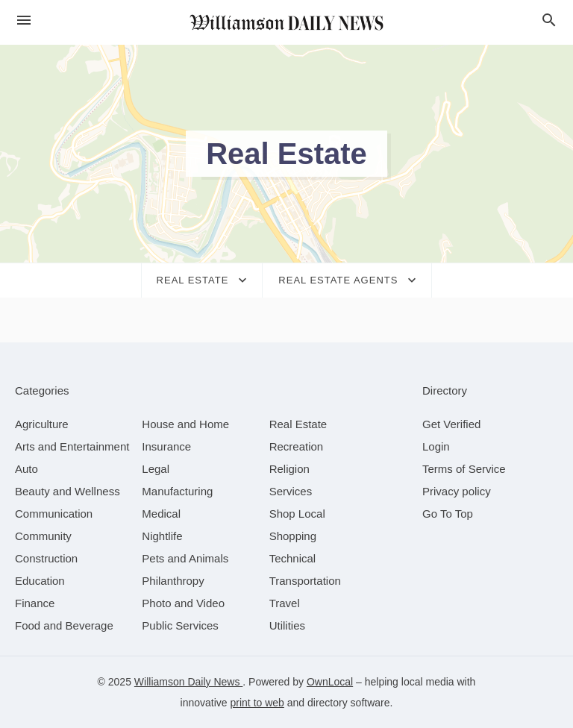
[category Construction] (46, 558)
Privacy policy (457, 491)
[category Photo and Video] (183, 603)
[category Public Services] (180, 625)
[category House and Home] (185, 424)
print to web (257, 703)
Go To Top (448, 514)
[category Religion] (289, 469)
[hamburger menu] (24, 21)
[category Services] (291, 491)
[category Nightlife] (162, 536)
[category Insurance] (166, 446)
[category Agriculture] (42, 424)
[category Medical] (161, 514)
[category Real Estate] (298, 424)
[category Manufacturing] (177, 491)
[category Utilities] (287, 625)
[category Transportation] (305, 581)
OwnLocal (330, 682)
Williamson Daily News (188, 682)
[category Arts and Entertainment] (72, 446)
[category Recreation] (297, 446)
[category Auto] (26, 469)
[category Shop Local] (297, 514)
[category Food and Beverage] (64, 625)
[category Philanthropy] (173, 581)
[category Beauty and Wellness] (68, 491)
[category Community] (43, 536)
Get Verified (451, 424)
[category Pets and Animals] (185, 558)
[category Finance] (35, 603)
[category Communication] (54, 514)
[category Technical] (293, 558)
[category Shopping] (293, 536)
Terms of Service (464, 469)
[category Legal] (156, 469)
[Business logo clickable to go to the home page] (286, 22)
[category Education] (40, 581)
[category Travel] (285, 603)
